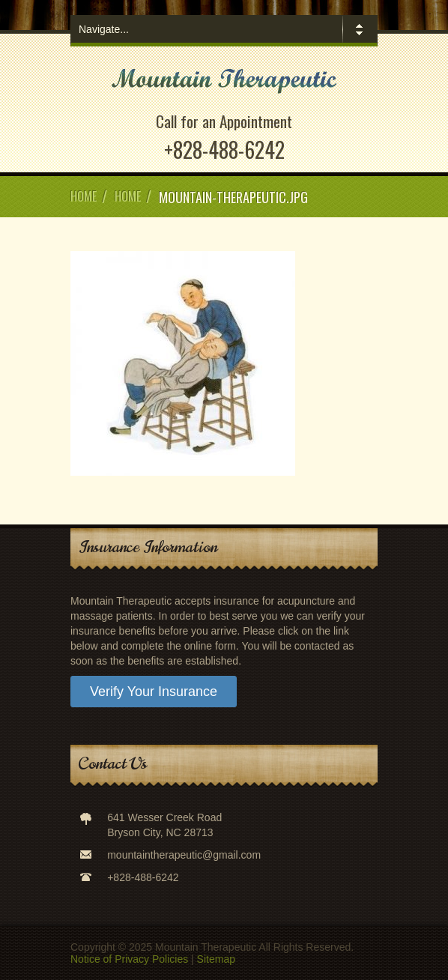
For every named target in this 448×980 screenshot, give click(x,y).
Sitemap (216, 959)
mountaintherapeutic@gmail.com (184, 855)
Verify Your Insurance (154, 692)
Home (84, 196)
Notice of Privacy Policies (129, 959)
